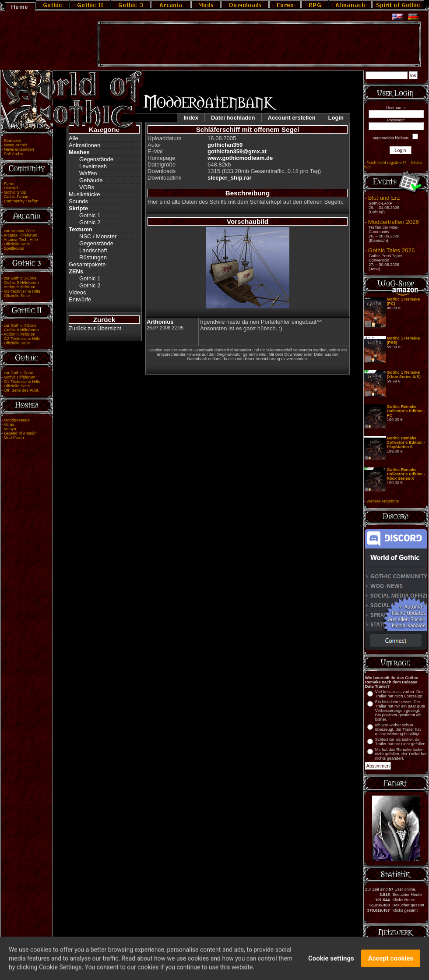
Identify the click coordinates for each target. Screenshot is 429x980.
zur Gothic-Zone (19, 373)
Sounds (78, 201)
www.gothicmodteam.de (240, 158)
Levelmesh (93, 166)
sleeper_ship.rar (229, 178)
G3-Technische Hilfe (22, 291)
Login (336, 118)
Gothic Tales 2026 (391, 250)
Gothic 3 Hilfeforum (21, 283)
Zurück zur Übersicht (95, 328)
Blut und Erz (384, 198)
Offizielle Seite (17, 244)
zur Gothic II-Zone (20, 325)
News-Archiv (15, 145)
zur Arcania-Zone (19, 231)
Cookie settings (331, 960)
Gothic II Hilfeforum (21, 330)
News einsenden (19, 149)
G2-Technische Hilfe (22, 339)
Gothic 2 (90, 222)
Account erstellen (292, 118)
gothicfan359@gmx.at (237, 151)
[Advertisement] (259, 44)
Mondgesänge (17, 420)
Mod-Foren (14, 438)
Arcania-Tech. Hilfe (21, 240)
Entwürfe (80, 299)
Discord (11, 188)
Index (191, 118)
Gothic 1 (90, 215)
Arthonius (160, 322)
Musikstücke (84, 194)
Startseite (12, 141)
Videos (77, 292)
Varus (9, 425)
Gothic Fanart (16, 197)
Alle (74, 138)
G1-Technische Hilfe (22, 382)
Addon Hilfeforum (19, 287)
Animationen (84, 145)
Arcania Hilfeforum (20, 235)
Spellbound (14, 248)
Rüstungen (93, 257)
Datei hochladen (233, 118)
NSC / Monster (98, 236)
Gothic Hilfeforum (20, 377)
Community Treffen (21, 201)
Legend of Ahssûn (20, 433)
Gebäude (91, 180)
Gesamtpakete (87, 264)
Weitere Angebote (383, 501)
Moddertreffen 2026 (394, 222)
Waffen (88, 173)
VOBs (87, 187)
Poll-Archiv (14, 154)
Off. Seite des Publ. (21, 390)
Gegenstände (96, 159)
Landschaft (93, 250)
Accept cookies (391, 960)
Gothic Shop (15, 192)
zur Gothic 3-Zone (20, 278)
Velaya (10, 429)
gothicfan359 (225, 145)
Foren (9, 184)
